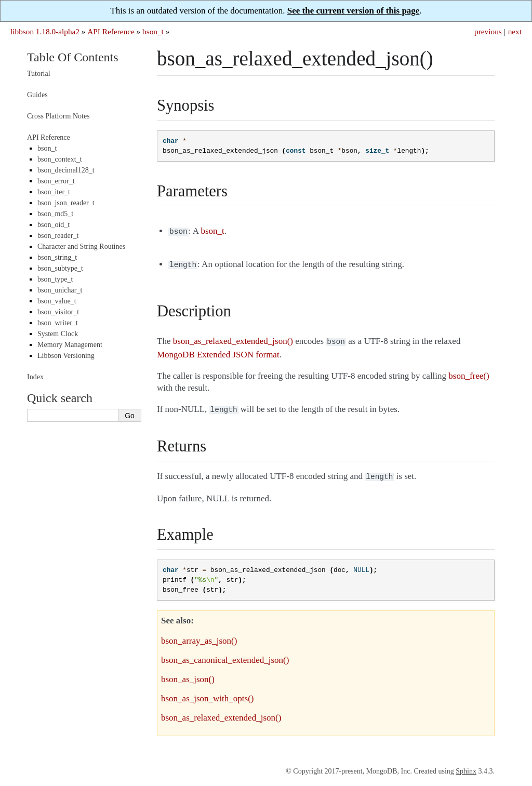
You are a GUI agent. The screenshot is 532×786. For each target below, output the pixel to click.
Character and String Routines (81, 247)
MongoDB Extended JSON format (218, 351)
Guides (37, 95)
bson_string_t (57, 257)
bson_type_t (55, 279)
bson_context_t (60, 159)
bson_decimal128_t (66, 170)
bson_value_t (57, 301)
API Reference (111, 31)
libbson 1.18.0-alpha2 (45, 31)
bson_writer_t (58, 323)
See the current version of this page (354, 11)
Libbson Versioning (66, 356)
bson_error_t (56, 181)
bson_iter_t (54, 192)
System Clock (58, 334)
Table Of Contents (73, 57)
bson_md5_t (55, 214)
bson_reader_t (58, 236)
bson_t (153, 31)
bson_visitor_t (58, 312)
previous (488, 31)
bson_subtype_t (60, 268)
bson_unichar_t (60, 290)
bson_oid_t (54, 225)
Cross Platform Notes (58, 116)
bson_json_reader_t (66, 203)
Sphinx (466, 766)
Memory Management (70, 345)
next (515, 31)
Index (35, 377)
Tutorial (39, 74)
